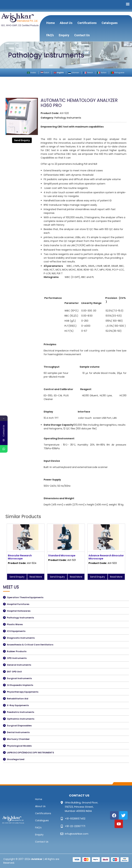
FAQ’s (50, 35)
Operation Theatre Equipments (25, 597)
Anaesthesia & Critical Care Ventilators (30, 645)
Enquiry (64, 35)
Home (51, 23)
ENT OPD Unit (14, 672)
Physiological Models (19, 746)
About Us (66, 23)
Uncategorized (16, 759)
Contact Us (82, 35)
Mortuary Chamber (18, 739)
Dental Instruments (18, 732)
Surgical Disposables (19, 726)
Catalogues (110, 23)
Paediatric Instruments (20, 712)
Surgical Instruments (19, 678)
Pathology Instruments (68, 118)
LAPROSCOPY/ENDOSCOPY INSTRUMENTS (30, 753)
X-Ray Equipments (18, 705)
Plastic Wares (15, 624)
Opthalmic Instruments (21, 719)
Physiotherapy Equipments (23, 692)
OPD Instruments (17, 658)
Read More (36, 577)
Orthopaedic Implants (20, 685)
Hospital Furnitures (18, 604)
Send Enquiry (22, 140)
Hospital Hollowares (19, 611)
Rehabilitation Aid (18, 699)
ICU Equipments (16, 631)
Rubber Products (17, 651)
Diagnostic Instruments (21, 638)
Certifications (87, 23)
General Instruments (19, 665)
